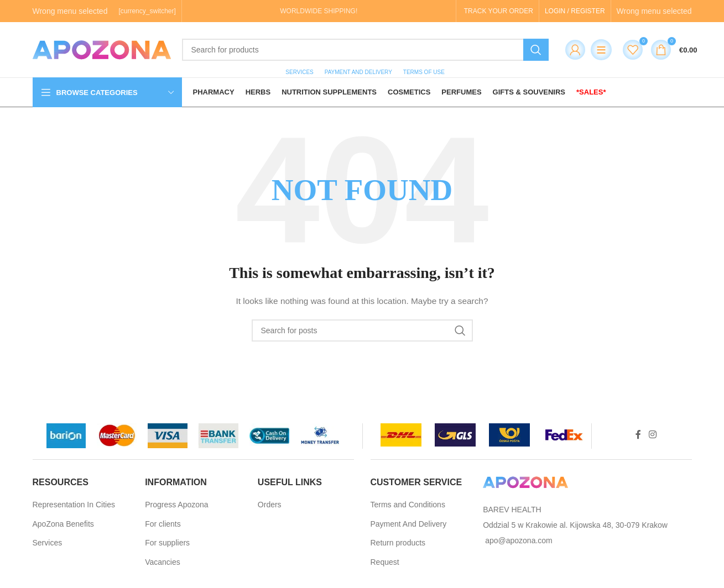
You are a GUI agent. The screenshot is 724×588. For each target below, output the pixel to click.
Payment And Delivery (409, 524)
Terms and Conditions (408, 505)
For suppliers (167, 543)
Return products (398, 543)
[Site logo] (102, 49)
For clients (163, 524)
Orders (270, 505)
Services (48, 543)
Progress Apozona (176, 505)
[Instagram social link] (652, 435)
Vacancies (163, 562)
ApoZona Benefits (63, 524)
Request (385, 562)
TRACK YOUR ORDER (499, 11)
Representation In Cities (74, 505)
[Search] (365, 50)
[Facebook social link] (638, 435)
